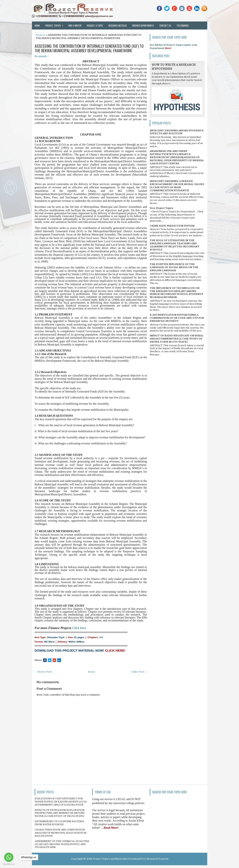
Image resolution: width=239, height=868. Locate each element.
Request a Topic (95, 25)
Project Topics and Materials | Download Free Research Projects (131, 859)
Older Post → (139, 672)
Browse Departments (143, 25)
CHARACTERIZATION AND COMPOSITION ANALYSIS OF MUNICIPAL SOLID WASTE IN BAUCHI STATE (61, 833)
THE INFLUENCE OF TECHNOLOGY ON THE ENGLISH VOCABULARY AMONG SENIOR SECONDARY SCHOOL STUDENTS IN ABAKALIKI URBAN (176, 293)
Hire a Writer (75, 25)
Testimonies (183, 25)
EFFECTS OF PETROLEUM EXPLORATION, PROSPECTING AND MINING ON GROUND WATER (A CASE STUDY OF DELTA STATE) (60, 813)
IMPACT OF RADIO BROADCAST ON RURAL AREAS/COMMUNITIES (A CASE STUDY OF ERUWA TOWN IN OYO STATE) (177, 339)
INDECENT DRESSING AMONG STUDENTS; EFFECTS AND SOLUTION (177, 132)
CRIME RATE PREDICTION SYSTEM (172, 226)
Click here (79, 628)
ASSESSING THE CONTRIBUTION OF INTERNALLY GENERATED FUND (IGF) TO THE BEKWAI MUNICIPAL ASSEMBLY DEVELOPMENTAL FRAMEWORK (89, 48)
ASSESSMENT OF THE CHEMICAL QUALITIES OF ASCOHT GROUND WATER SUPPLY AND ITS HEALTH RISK (62, 844)
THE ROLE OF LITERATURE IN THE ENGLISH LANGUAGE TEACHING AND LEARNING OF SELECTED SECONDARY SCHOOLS (174, 245)
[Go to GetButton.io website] (9, 864)
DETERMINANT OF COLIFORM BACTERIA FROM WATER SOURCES (59, 823)
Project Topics (55, 24)
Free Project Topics (161, 208)
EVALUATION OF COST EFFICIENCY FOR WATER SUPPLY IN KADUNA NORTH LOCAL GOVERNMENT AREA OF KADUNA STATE (61, 802)
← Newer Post (43, 672)
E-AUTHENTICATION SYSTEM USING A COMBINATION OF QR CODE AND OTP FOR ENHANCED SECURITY (177, 318)
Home (37, 25)
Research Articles (118, 25)
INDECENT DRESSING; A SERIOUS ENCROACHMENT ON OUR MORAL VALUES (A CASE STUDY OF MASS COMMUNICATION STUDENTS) (177, 186)
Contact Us (165, 25)
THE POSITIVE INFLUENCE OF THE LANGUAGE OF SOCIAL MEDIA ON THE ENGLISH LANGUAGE (174, 267)
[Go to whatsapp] (9, 857)
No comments (41, 56)
